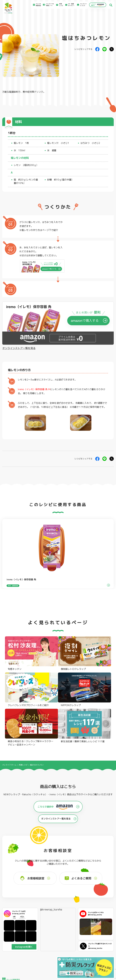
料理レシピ (23, 665)
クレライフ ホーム (9, 665)
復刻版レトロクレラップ (15, 900)
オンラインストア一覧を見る (19, 348)
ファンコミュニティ (73, 933)
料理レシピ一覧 (40, 928)
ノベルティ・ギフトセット (106, 905)
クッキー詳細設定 (102, 941)
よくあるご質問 (71, 922)
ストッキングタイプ (82, 894)
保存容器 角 (57, 904)
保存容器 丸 (57, 907)
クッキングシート (36, 898)
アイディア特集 (14, 926)
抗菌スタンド (80, 900)
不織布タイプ (80, 897)
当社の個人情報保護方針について (106, 932)
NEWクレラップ (12, 894)
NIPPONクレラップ (13, 904)
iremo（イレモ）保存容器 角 (33, 389)
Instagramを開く (24, 847)
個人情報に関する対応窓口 (104, 935)
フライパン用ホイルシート (37, 894)
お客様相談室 (71, 925)
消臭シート (79, 904)
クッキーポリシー (102, 938)
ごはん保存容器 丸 (58, 900)
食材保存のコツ (14, 922)
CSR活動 (69, 931)
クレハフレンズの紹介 (105, 909)
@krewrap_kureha (51, 810)
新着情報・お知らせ (73, 928)
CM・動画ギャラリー (70, 5)
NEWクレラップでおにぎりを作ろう (44, 932)
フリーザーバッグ (58, 894)
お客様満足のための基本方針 (105, 923)
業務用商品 (102, 901)
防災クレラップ (12, 897)
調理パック (34, 902)
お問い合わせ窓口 (72, 936)
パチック (101, 894)
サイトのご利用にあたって (104, 926)
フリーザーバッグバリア (60, 897)
